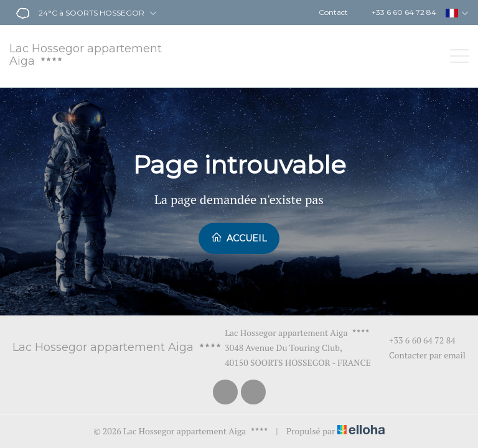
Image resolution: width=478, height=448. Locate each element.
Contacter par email (420, 355)
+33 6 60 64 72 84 (415, 340)
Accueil (239, 238)
